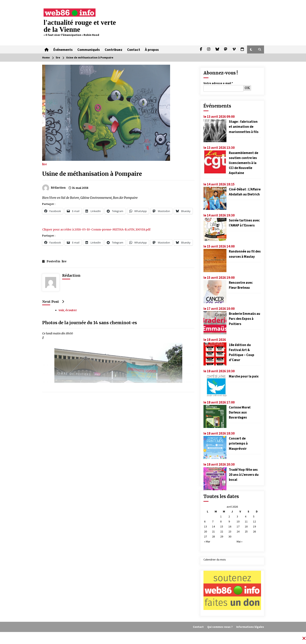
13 (205, 526)
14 (213, 526)
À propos (152, 49)
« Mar (207, 541)
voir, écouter (68, 310)
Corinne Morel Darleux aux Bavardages (240, 412)
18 (246, 526)
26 (254, 531)
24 (238, 531)
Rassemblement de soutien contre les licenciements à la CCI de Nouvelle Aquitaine (244, 163)
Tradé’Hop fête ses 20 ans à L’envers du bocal (244, 475)
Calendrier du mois (215, 559)
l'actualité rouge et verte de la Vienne (80, 26)
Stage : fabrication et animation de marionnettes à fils (244, 127)
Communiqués (89, 49)
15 (222, 526)
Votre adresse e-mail (218, 83)
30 (230, 536)
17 (238, 526)
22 (222, 531)
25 (246, 531)
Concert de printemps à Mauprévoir (238, 443)
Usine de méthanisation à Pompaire (92, 174)
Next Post (53, 302)
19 (254, 526)
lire (45, 164)
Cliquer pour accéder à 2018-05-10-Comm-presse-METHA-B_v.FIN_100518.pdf (96, 229)
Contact (133, 49)
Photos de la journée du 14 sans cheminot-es (90, 323)
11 (246, 521)
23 (230, 531)
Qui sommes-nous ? (220, 627)
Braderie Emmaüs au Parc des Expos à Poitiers (245, 319)
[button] (251, 49)
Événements (63, 49)
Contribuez (113, 49)
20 (205, 531)
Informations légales (250, 627)
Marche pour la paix (244, 376)
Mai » (240, 541)
